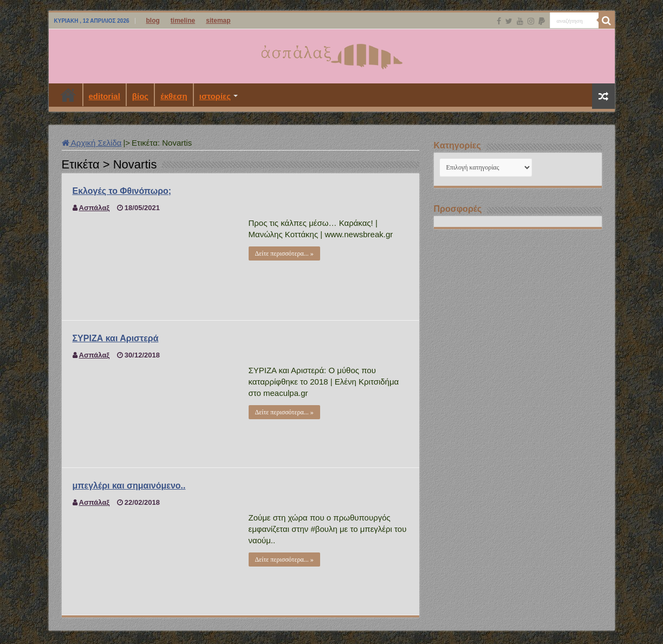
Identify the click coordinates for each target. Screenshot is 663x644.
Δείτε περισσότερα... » (284, 253)
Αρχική (68, 95)
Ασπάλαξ (95, 208)
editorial (105, 96)
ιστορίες (215, 96)
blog (153, 21)
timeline (183, 21)
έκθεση (174, 96)
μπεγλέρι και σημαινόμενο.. (129, 486)
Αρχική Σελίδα (92, 143)
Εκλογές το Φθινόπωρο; (122, 191)
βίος (140, 96)
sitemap (218, 21)
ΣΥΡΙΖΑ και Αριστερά (116, 338)
